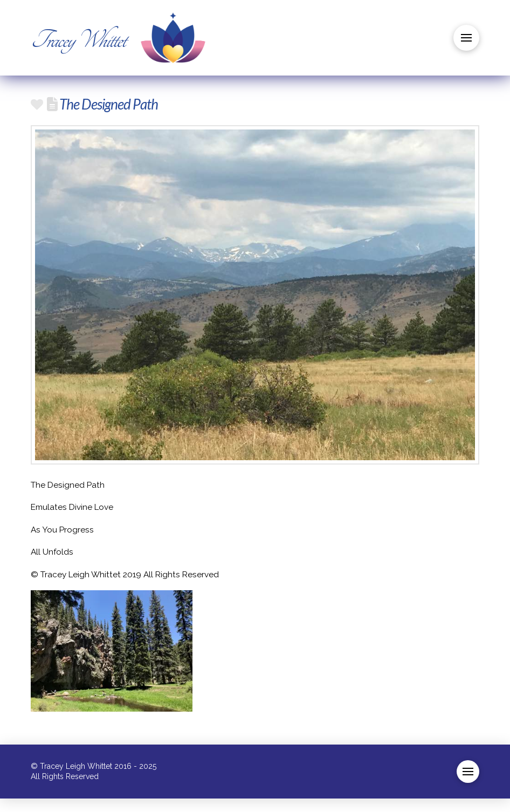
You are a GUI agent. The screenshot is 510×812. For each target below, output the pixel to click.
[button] (466, 38)
